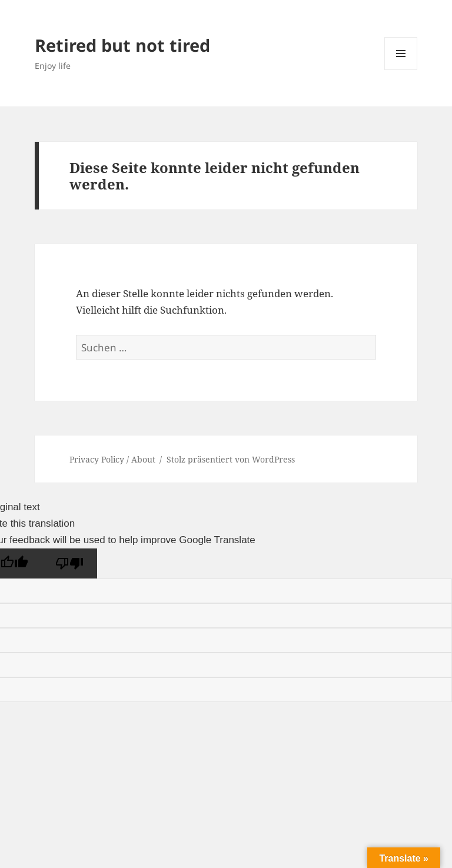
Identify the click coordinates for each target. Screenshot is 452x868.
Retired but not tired (122, 45)
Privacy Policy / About (112, 459)
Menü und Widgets (401, 70)
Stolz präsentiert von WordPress (231, 459)
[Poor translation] (69, 563)
